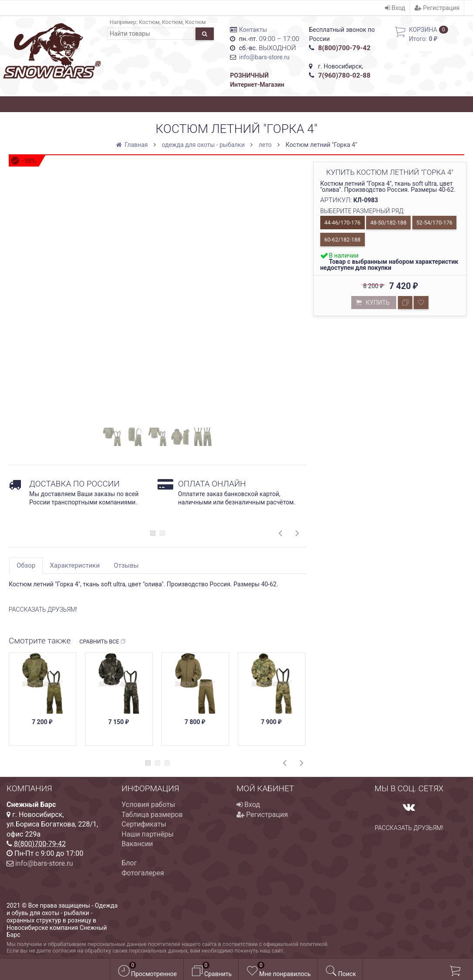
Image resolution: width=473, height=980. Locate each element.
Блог (129, 863)
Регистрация (437, 8)
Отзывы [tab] (126, 565)
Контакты (253, 30)
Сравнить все (103, 642)
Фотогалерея (143, 873)
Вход (395, 8)
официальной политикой (295, 944)
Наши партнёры (148, 834)
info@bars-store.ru (264, 57)
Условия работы (149, 805)
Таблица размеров (152, 815)
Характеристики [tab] (75, 565)
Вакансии (137, 844)
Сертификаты (144, 824)
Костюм (149, 22)
